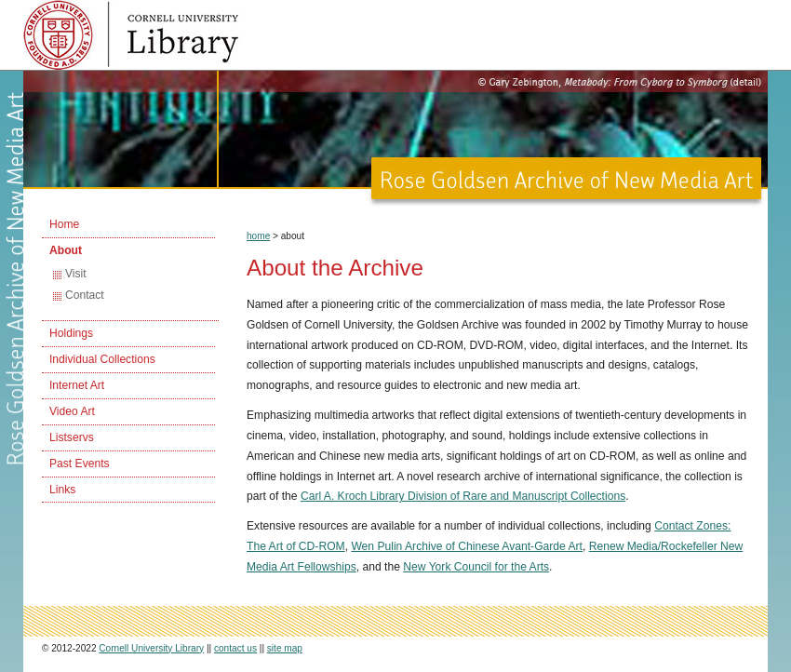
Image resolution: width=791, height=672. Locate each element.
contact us (235, 648)
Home (64, 224)
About (66, 250)
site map (285, 648)
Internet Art (77, 385)
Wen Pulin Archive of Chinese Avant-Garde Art (467, 546)
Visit (76, 274)
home (258, 236)
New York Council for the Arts (476, 567)
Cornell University (181, 19)
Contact (85, 295)
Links (62, 490)
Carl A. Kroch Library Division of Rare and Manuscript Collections (463, 496)
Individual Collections (102, 359)
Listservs (72, 437)
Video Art (72, 411)
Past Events (80, 464)
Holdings (71, 333)
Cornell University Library (181, 47)
